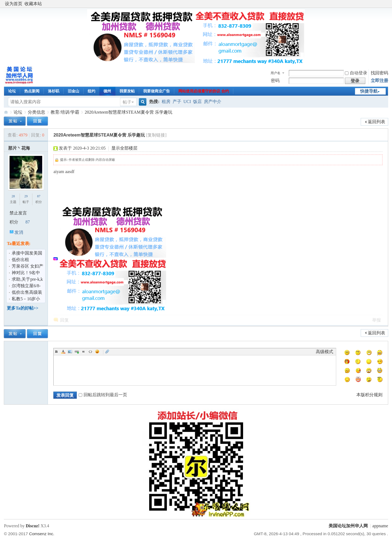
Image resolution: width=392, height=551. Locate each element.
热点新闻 (32, 91)
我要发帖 (127, 91)
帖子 (127, 102)
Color (63, 352)
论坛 (12, 91)
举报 (376, 320)
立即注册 (379, 81)
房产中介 (213, 102)
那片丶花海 (19, 148)
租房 (166, 102)
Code (90, 352)
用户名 (275, 73)
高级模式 (324, 352)
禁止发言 (18, 213)
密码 (275, 81)
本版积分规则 (369, 395)
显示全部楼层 (124, 148)
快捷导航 (369, 91)
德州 (107, 91)
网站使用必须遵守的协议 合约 (204, 91)
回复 (65, 320)
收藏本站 (33, 4)
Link (77, 352)
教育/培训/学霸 (65, 112)
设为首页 (14, 4)
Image (70, 352)
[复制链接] (156, 135)
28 (13, 196)
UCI (187, 102)
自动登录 (356, 73)
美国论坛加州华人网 (6, 112)
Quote (84, 352)
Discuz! (33, 526)
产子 (177, 102)
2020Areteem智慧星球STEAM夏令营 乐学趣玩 (128, 112)
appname (380, 526)
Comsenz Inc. (42, 534)
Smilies (97, 352)
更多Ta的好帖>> (22, 308)
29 (26, 196)
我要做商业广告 (157, 91)
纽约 (91, 91)
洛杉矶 (54, 91)
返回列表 (376, 122)
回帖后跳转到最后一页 (103, 395)
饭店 (197, 102)
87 (39, 196)
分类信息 (36, 112)
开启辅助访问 (387, 4)
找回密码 (379, 73)
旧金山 (73, 91)
